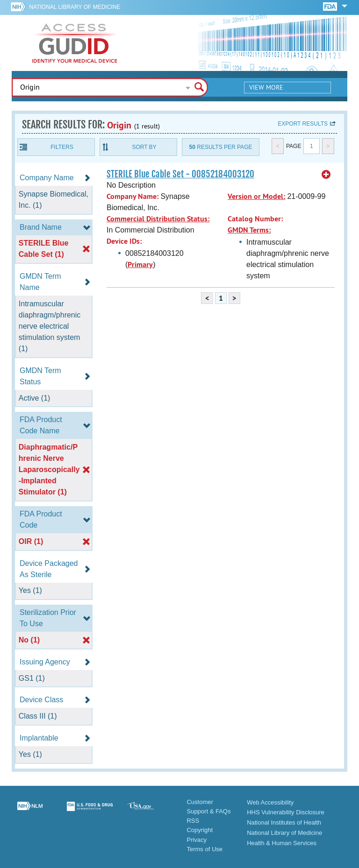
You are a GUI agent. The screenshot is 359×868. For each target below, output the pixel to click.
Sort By (144, 147)
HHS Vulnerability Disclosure (286, 812)
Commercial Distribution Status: (158, 219)
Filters (62, 147)
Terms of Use (205, 849)
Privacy (197, 840)
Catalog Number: (255, 219)
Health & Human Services (282, 843)
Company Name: (133, 196)
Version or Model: (256, 196)
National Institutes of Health (284, 822)
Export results (303, 124)
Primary (140, 265)
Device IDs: (124, 241)
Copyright (200, 830)
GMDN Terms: (249, 230)
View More (266, 87)
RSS (193, 821)
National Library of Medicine (75, 7)
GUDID (75, 43)
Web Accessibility (270, 802)
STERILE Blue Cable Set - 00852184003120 (180, 174)
